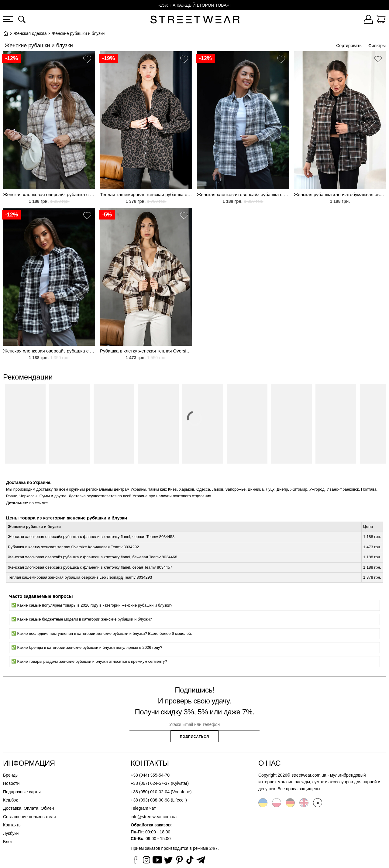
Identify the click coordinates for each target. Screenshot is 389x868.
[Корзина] (381, 20)
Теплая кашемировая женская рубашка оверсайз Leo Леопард (146, 194)
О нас (269, 763)
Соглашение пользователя (29, 817)
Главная (6, 33)
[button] (87, 60)
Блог (8, 842)
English (304, 803)
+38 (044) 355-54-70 (150, 775)
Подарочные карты (22, 792)
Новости (11, 783)
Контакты (12, 825)
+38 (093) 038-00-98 (150, 800)
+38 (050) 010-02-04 (150, 792)
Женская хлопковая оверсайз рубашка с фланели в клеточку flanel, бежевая (49, 194)
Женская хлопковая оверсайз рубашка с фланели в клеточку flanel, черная (49, 351)
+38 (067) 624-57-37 (150, 783)
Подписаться (194, 737)
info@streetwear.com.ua (154, 817)
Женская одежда (30, 33)
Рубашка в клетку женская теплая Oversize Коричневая (146, 351)
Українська (263, 803)
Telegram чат (143, 808)
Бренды (11, 775)
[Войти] (368, 20)
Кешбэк (10, 800)
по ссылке (39, 503)
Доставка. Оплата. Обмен (29, 808)
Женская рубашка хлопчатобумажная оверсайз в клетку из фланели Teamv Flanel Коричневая (340, 194)
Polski (277, 803)
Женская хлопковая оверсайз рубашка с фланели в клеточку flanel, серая (243, 194)
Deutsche (290, 803)
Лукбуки (11, 833)
